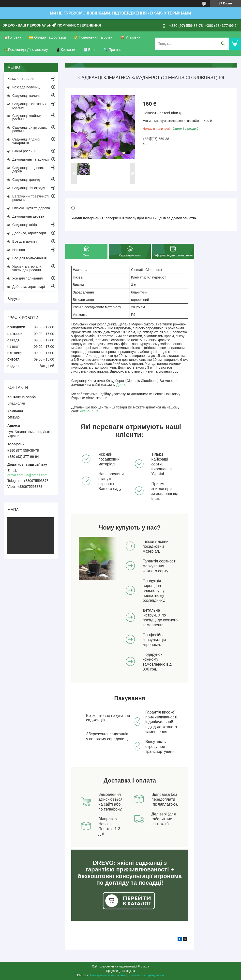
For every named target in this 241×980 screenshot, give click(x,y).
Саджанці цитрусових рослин (30, 129)
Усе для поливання (28, 278)
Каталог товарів (21, 78)
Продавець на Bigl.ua (120, 971)
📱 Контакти (66, 50)
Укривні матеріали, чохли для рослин (27, 268)
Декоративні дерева (28, 216)
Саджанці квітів (25, 225)
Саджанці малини (26, 96)
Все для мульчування (29, 258)
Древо (121, 385)
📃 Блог (89, 50)
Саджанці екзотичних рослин (29, 106)
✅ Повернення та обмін (93, 37)
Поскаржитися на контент (107, 975)
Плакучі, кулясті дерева (31, 208)
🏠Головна (13, 37)
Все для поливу (25, 241)
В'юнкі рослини (24, 151)
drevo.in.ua (89, 411)
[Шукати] (223, 44)
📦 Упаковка (130, 37)
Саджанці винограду (29, 188)
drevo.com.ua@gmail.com (27, 475)
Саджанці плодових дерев (28, 169)
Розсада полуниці (26, 87)
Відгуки (14, 299)
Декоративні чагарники (30, 159)
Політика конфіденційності (146, 975)
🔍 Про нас (113, 50)
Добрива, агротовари (29, 233)
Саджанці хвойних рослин (27, 117)
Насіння (19, 250)
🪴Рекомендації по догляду (26, 50)
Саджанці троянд (26, 180)
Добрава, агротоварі (29, 287)
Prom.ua (143, 966)
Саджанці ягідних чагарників (26, 141)
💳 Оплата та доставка (47, 37)
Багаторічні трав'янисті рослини (30, 198)
